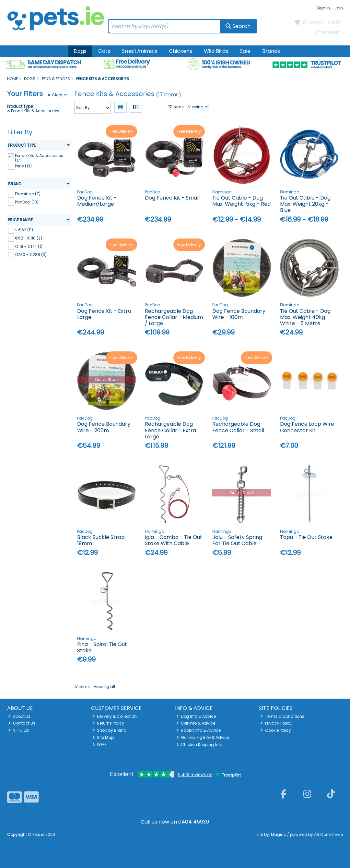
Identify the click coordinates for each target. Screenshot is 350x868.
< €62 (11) (24, 230)
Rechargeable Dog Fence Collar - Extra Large (170, 430)
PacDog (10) (27, 202)
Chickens (181, 51)
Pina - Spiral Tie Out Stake (102, 647)
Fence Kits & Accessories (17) (39, 158)
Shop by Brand (110, 730)
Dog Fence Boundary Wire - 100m (239, 314)
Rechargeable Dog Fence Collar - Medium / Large (174, 317)
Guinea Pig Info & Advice (203, 737)
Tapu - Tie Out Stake (306, 537)
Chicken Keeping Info (199, 745)
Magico (279, 834)
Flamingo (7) (28, 194)
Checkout (327, 32)
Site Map (103, 737)
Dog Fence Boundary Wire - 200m (104, 427)
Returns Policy (108, 723)
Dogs (80, 51)
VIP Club (18, 730)
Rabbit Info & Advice (199, 730)
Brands (271, 51)
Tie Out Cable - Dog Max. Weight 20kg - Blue (305, 204)
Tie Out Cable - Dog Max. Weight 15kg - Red (241, 201)
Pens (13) (23, 166)
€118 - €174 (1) (29, 246)
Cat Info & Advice (196, 723)
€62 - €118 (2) (29, 238)
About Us (19, 716)
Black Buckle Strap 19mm (101, 540)
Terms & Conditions (282, 716)
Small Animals (140, 51)
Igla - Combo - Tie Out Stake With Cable (174, 540)
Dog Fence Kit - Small (172, 198)
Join (339, 8)
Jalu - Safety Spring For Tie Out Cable (237, 540)
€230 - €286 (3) (31, 254)
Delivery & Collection (115, 716)
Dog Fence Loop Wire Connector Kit (307, 427)
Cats (104, 51)
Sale (245, 51)
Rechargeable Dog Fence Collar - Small (238, 427)
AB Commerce (328, 834)
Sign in (323, 8)
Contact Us (22, 723)
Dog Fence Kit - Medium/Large (97, 201)
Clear (58, 95)
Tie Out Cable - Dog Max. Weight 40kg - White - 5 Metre (305, 317)
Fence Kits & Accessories (33, 111)
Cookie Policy (276, 730)
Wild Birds (216, 51)
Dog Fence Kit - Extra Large (104, 314)
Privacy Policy (276, 723)
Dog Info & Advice (196, 716)
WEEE (100, 745)
